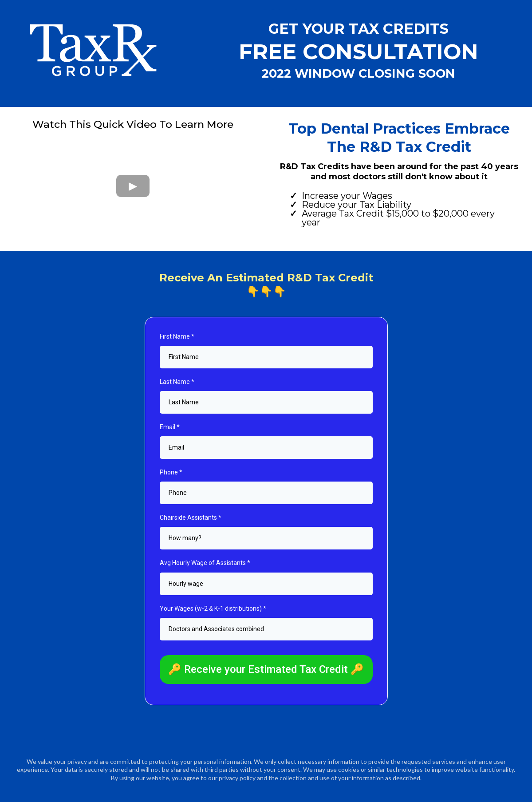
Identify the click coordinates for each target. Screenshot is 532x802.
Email (170, 427)
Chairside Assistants (191, 518)
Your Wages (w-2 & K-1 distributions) (213, 608)
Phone (171, 472)
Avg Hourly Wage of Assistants (205, 563)
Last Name (177, 382)
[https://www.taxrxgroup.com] (93, 50)
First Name (177, 336)
